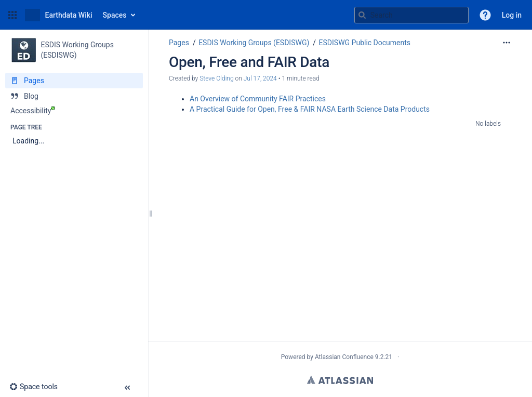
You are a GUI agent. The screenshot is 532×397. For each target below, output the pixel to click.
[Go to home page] (59, 15)
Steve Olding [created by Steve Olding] (216, 78)
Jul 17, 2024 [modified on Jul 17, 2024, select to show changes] (260, 78)
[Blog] (74, 96)
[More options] (507, 43)
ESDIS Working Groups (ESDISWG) (254, 43)
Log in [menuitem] (512, 15)
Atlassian (340, 380)
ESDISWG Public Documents (365, 43)
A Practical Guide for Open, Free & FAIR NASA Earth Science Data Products (310, 109)
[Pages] (74, 81)
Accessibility (32, 111)
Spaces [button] (115, 15)
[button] (12, 15)
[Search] (362, 15)
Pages (179, 43)
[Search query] (411, 15)
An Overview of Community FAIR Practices (258, 99)
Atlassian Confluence (344, 357)
